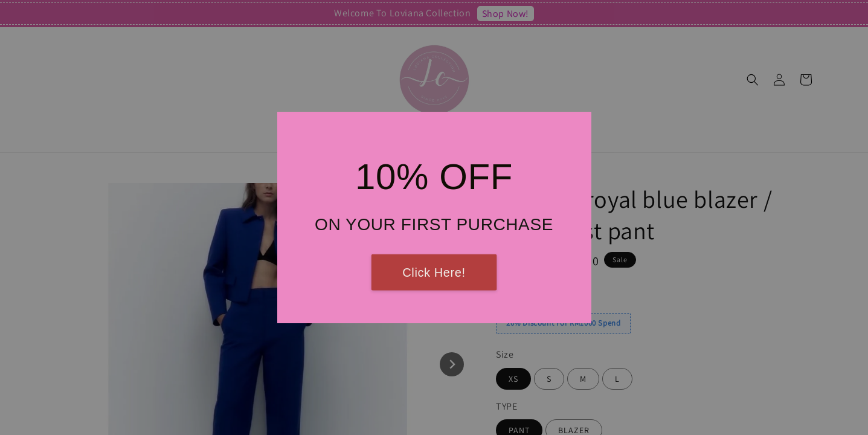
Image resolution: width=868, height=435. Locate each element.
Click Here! (434, 272)
